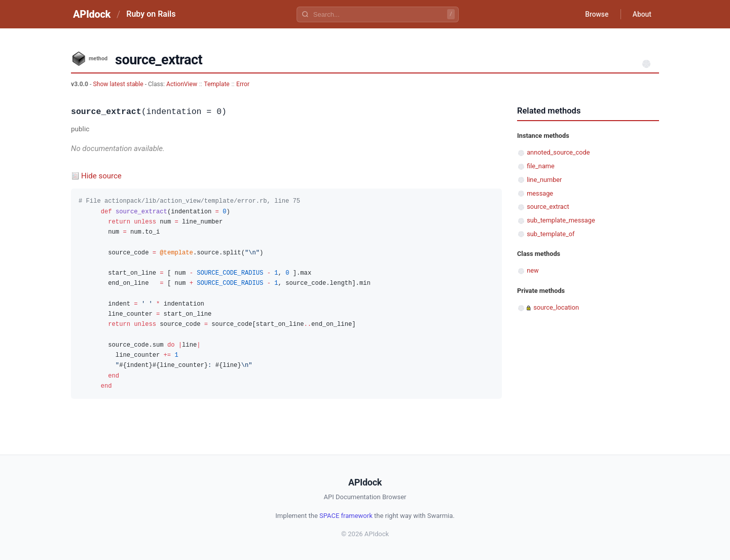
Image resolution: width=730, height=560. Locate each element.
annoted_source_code (558, 152)
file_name (541, 166)
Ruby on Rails (151, 14)
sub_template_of (551, 234)
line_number (544, 180)
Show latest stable (119, 84)
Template (217, 84)
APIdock (92, 14)
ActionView (182, 84)
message (540, 193)
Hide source (101, 176)
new (533, 270)
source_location (556, 307)
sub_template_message (561, 220)
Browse (595, 14)
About (641, 14)
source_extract (548, 207)
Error (243, 84)
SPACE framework (346, 516)
